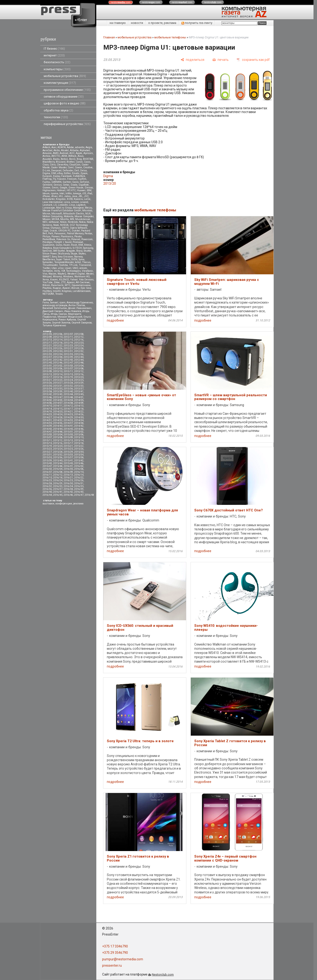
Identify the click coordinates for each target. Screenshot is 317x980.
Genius (58, 185)
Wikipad (47, 277)
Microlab (87, 211)
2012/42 (58, 360)
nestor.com (121, 2)
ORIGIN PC (64, 231)
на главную (118, 23)
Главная (109, 37)
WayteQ (62, 274)
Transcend (85, 265)
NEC (45, 222)
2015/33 (68, 455)
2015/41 (68, 461)
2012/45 (47, 363)
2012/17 (47, 343)
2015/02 (79, 432)
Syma (81, 259)
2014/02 (47, 400)
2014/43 (47, 429)
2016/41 (58, 492)
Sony (54, 257)
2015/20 (58, 446)
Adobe (70, 147)
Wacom (52, 274)
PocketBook (49, 239)
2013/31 (58, 386)
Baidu (56, 159)
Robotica (47, 248)
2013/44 (68, 394)
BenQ (72, 159)
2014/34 (79, 420)
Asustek (47, 159)
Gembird (47, 185)
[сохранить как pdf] (253, 60)
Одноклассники (81, 285)
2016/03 (47, 469)
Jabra (67, 196)
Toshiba (63, 265)
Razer (67, 245)
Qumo (59, 245)
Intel (62, 193)
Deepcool (56, 171)
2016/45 (58, 495)
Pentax (88, 233)
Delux (83, 171)
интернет (54, 55)
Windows (68, 277)
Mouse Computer (84, 216)
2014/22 (79, 412)
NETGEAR (48, 294)
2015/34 (79, 455)
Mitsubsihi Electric (74, 214)
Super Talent (63, 259)
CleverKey (62, 165)
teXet (78, 262)
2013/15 (68, 374)
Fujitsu (46, 182)
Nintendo (73, 222)
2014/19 (47, 412)
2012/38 (58, 357)
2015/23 (47, 449)
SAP (55, 251)
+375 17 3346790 (115, 946)
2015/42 (79, 461)
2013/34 (47, 389)
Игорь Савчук (59, 314)
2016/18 (58, 478)
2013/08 (79, 369)
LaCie (87, 199)
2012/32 (79, 351)
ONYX (65, 228)
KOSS (70, 199)
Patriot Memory (75, 233)
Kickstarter (49, 199)
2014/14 (47, 409)
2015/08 (58, 437)
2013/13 (47, 374)
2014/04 (68, 400)
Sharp (79, 251)
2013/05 (47, 369)
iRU (61, 196)
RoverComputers (62, 248)
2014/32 (58, 420)
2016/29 (58, 483)
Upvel (68, 268)
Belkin (64, 159)
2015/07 (47, 437)
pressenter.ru (112, 965)
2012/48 (79, 363)
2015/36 (58, 457)
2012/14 (58, 340)
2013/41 (79, 391)
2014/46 (79, 429)
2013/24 (68, 380)
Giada (74, 185)
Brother (71, 162)
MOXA (55, 219)
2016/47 (79, 495)
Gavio (75, 182)
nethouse (54, 222)
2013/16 (79, 374)
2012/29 (47, 351)
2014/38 (79, 423)
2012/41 (47, 360)
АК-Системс (83, 282)
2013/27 (58, 383)
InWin (69, 193)
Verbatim (48, 271)
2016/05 (68, 469)
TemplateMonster (64, 262)
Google (63, 188)
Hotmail (61, 190)
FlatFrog (47, 179)
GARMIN (56, 182)
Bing (79, 159)
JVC (86, 196)
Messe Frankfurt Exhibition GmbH (62, 211)
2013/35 (58, 389)
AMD (56, 153)
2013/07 (68, 369)
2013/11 (68, 371)
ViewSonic (87, 271)
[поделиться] (193, 60)
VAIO (75, 268)
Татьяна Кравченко (54, 325)
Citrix (53, 165)
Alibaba (74, 150)
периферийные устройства (67, 124)
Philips (46, 237)
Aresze (75, 288)
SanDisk (47, 251)
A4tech (46, 147)
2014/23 (47, 414)
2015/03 (47, 435)
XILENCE (64, 280)
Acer (54, 147)
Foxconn (61, 179)
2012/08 (79, 334)
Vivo (45, 274)
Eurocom (47, 176)
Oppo (45, 231)
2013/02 (58, 366)
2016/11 (47, 475)
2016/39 (79, 489)
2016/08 (58, 472)
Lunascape (49, 208)
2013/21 (47, 380)
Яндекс (57, 288)
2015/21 (68, 446)
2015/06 (79, 435)
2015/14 (79, 440)
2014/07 (58, 403)
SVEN (74, 259)
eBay (60, 173)
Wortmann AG (82, 277)
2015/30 (79, 452)
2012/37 (47, 357)
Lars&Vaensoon (82, 291)
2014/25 (68, 414)
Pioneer (56, 237)
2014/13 (79, 406)
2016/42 (68, 492)
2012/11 (68, 337)
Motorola (69, 216)
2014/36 (58, 423)
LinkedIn (63, 205)
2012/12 (79, 337)
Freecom (72, 179)
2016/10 (79, 472)
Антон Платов (77, 305)
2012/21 (47, 346)
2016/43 (79, 492)
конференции (64, 504)
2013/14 (58, 374)
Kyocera (78, 199)
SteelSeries (49, 259)
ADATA (62, 147)
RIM (81, 245)
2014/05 (79, 400)
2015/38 (79, 457)
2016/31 (79, 483)
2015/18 (79, 443)
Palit (51, 233)
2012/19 (68, 343)
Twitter (46, 268)
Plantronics (67, 237)
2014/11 (58, 406)
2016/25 (68, 480)
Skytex (82, 254)
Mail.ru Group (64, 208)
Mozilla (65, 219)
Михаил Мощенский (70, 317)
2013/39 (58, 391)
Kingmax (67, 291)
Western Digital (76, 274)
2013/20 (79, 377)
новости (137, 23)
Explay (57, 176)
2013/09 (47, 371)
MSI (72, 219)
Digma (46, 173)
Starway (78, 257)
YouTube (48, 282)
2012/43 (68, 360)
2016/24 (58, 480)
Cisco (46, 165)
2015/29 (68, 452)
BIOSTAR (88, 159)
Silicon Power (50, 254)
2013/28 (68, 383)
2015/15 (47, 443)
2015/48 (58, 466)
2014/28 (58, 417)
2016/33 (58, 486)
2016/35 (79, 486)
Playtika (47, 288)
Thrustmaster (50, 265)
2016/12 (58, 475)
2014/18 (79, 409)
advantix (80, 147)
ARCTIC (56, 156)
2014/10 (47, 406)
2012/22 (58, 346)
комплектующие (60, 83)
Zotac (57, 282)
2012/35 (68, 354)
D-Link (46, 171)
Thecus (86, 262)
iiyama (54, 193)
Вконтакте (57, 285)
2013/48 (68, 397)
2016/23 (47, 480)
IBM (89, 190)
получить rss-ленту (197, 23)
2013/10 (58, 371)
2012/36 (79, 354)
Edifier (67, 173)
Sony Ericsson (65, 257)
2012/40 (79, 357)
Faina (46, 303)
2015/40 (58, 461)
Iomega (77, 193)
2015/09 (68, 437)
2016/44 (47, 495)
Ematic (76, 173)
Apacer (66, 288)
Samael (54, 303)
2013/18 (58, 377)
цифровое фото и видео (65, 103)
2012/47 (68, 363)
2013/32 (68, 386)
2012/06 (58, 334)
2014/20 (58, 412)
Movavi (47, 219)
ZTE (63, 282)
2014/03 (58, 400)
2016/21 (68, 478)
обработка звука (58, 110)
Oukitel (76, 231)
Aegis (89, 147)
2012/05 (47, 334)
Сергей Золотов (61, 323)
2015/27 (47, 452)
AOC (72, 153)
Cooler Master (59, 167)
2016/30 (68, 483)
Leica (67, 202)
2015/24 (58, 449)
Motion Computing (53, 216)
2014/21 (68, 412)
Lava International (53, 202)
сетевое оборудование (64, 97)
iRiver (54, 196)
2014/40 (58, 426)
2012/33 (47, 354)
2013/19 (68, 377)
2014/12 (68, 406)
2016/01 (68, 466)
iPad (90, 193)
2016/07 (47, 472)
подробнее (115, 320)
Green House (76, 188)
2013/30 (47, 386)
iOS (84, 193)
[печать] (221, 60)
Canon (79, 162)
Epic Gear (86, 288)
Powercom (87, 239)
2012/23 (68, 346)
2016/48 (89, 495)
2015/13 (68, 440)
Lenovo (75, 202)
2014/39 (47, 426)
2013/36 (68, 389)
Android (64, 153)
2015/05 (68, 435)
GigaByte (84, 185)
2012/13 (47, 340)
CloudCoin (75, 165)
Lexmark (47, 205)
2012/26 (58, 348)
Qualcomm (49, 245)
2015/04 (58, 435)
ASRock (72, 156)
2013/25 (79, 380)
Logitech (81, 205)
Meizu (88, 208)
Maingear (78, 208)
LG (55, 205)
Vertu (57, 271)
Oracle (53, 231)
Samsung (88, 248)
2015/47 (47, 466)
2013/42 (47, 394)
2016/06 (79, 469)
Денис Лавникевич (80, 308)
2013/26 (47, 383)
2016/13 (68, 475)
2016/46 (68, 495)
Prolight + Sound (63, 242)
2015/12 (58, 440)
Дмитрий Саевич (53, 311)
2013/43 (58, 394)
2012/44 (79, 360)
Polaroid (76, 239)
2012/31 (68, 351)
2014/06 (47, 403)
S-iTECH (77, 248)
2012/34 (58, 354)
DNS (54, 173)
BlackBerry (49, 162)
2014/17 (68, 409)
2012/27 (68, 348)
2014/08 (68, 403)
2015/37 (68, 457)
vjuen (62, 303)
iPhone (46, 196)
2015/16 (58, 443)
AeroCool (47, 150)
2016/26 (79, 480)
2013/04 (79, 366)
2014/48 (58, 432)
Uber (54, 268)
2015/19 (47, 446)
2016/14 (79, 475)
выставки (48, 504)
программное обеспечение (67, 90)
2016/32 (47, 486)
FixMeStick (79, 176)
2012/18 (58, 343)
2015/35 (47, 457)
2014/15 (58, 409)
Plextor (78, 237)
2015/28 (58, 452)
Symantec (48, 262)
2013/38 (47, 391)
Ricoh (74, 245)
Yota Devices (86, 280)
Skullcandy (64, 254)
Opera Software (79, 228)
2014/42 (79, 426)
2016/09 (68, 472)
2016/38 (68, 489)
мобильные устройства (65, 76)
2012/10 (58, 337)
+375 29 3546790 (115, 953)
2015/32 (58, 455)
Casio (87, 162)
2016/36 (47, 489)
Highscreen (49, 190)
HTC (73, 190)
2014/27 (47, 417)
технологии (56, 117)
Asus (81, 156)
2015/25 (68, 449)
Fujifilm (82, 179)
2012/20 (79, 343)
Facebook (67, 176)
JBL (81, 196)
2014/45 (68, 429)
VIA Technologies (71, 271)
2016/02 (79, 466)
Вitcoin (46, 285)
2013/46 (47, 397)
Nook (56, 225)
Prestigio (47, 242)
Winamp (57, 277)
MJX (88, 214)
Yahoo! (74, 280)
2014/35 (47, 423)
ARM (64, 156)
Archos (46, 156)
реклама (78, 504)
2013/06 (58, 369)
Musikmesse (83, 219)
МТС (68, 285)
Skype (74, 254)
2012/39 (68, 357)
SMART (47, 257)
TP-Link (73, 265)
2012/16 (79, 340)
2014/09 (79, 403)
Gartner (67, 182)
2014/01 (79, 397)
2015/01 (68, 432)
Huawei (81, 190)
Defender (68, 171)
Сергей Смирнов (82, 323)
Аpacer (71, 282)
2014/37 (68, 423)
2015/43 (47, 463)
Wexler (90, 274)
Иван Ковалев (73, 311)
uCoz (61, 268)
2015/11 (47, 440)
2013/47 (58, 397)
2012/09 (47, 337)
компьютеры (57, 69)
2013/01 (47, 366)
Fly (54, 179)
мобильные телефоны (170, 37)
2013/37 (79, 389)
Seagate (71, 251)
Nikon (63, 222)
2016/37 (58, 489)
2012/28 (79, 348)
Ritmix (88, 245)
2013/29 (79, 383)
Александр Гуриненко (80, 303)
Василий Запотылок (55, 308)
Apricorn (88, 153)
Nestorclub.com (163, 974)
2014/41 (68, 426)
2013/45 (79, 394)
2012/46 (58, 363)
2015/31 (47, 455)
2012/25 (47, 348)
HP (68, 190)
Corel (71, 167)
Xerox (46, 280)
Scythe (61, 251)
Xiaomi (54, 280)
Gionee (47, 188)
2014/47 (47, 432)
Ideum (46, 193)
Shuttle (87, 251)
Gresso (89, 188)
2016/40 (47, 492)
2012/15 (68, 340)
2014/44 (58, 429)
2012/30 (58, 351)
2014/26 (79, 414)
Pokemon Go (63, 239)
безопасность (57, 62)
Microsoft (57, 214)
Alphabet (85, 150)
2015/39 (47, 461)
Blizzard (61, 162)
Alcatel (65, 150)
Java (74, 196)
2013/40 (68, 391)
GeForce (84, 182)
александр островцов (55, 305)
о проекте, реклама (162, 23)
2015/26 (79, 449)
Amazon (47, 153)
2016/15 (47, 478)
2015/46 (79, 463)
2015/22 (79, 446)
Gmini (55, 188)
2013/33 (79, 386)
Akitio (57, 150)
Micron (46, 214)
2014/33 (68, 420)
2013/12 (79, 371)
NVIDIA (64, 225)
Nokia (82, 222)
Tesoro (59, 294)
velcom (83, 268)
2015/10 (79, 437)
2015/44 (58, 463)
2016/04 (58, 469)
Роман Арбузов (67, 320)
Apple (79, 153)
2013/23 (58, 380)
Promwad (78, 242)
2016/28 (47, 483)
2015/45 (68, 463)
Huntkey (47, 291)
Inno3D (57, 291)
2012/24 (79, 346)
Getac (66, 185)
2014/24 (58, 414)
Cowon (78, 167)
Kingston (61, 199)
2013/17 (47, 377)
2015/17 (68, 443)
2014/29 (68, 417)
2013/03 (68, 366)
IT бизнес (54, 49)
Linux (72, 205)
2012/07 (68, 334)
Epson (84, 173)
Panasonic (60, 233)
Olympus (56, 228)
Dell (77, 171)
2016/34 (68, 486)
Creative (88, 167)
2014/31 (47, 420)
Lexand (84, 202)
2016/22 (79, 478)
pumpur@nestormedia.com (123, 959)
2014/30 (79, 417)
